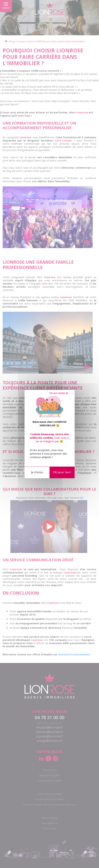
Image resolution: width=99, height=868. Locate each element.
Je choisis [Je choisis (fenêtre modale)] (37, 472)
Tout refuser (58, 393)
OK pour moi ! (62, 472)
